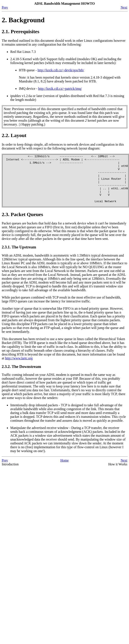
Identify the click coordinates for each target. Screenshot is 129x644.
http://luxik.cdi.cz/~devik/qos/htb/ (61, 70)
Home (64, 471)
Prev (5, 7)
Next (124, 7)
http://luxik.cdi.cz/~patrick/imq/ (60, 89)
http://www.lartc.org (19, 368)
